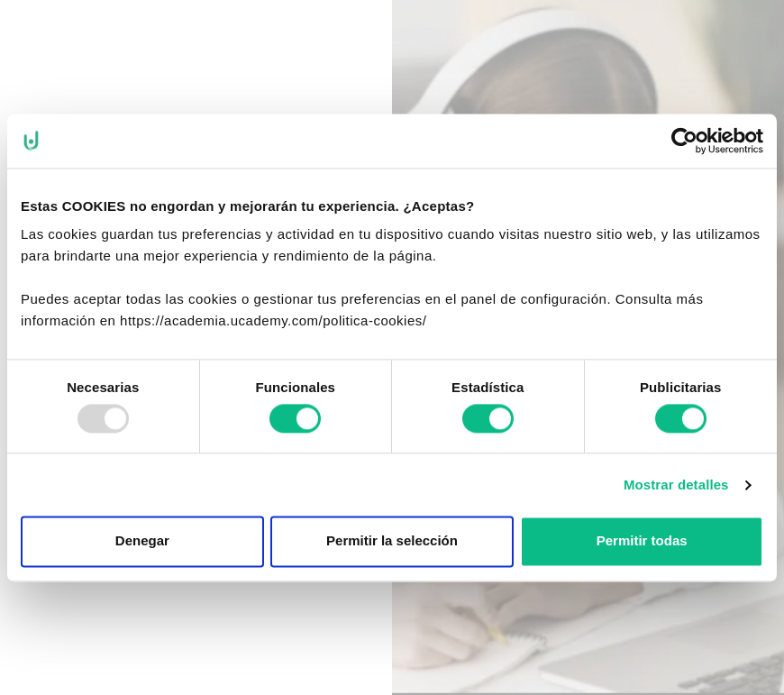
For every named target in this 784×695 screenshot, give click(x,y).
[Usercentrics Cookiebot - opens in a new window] (684, 141)
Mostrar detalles (676, 485)
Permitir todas (642, 541)
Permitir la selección (392, 541)
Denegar (142, 541)
